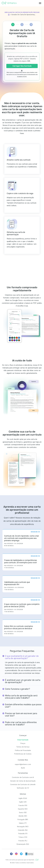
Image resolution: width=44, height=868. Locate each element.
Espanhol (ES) (23, 809)
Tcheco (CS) (23, 837)
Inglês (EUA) (23, 798)
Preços (23, 743)
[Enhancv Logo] (9, 3)
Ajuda (23, 768)
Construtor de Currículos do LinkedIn (23, 784)
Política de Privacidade (23, 750)
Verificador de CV (23, 788)
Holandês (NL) (23, 830)
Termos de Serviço (23, 747)
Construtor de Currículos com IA (23, 777)
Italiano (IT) (23, 823)
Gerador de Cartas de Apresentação (23, 781)
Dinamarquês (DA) (23, 844)
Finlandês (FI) (23, 834)
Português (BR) (23, 819)
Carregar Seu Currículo (22, 66)
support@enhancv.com (23, 764)
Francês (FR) (23, 805)
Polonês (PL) (23, 841)
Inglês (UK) (23, 802)
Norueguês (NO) (23, 827)
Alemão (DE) (23, 816)
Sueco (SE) (23, 812)
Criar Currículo (23, 740)
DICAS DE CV (35, 532)
